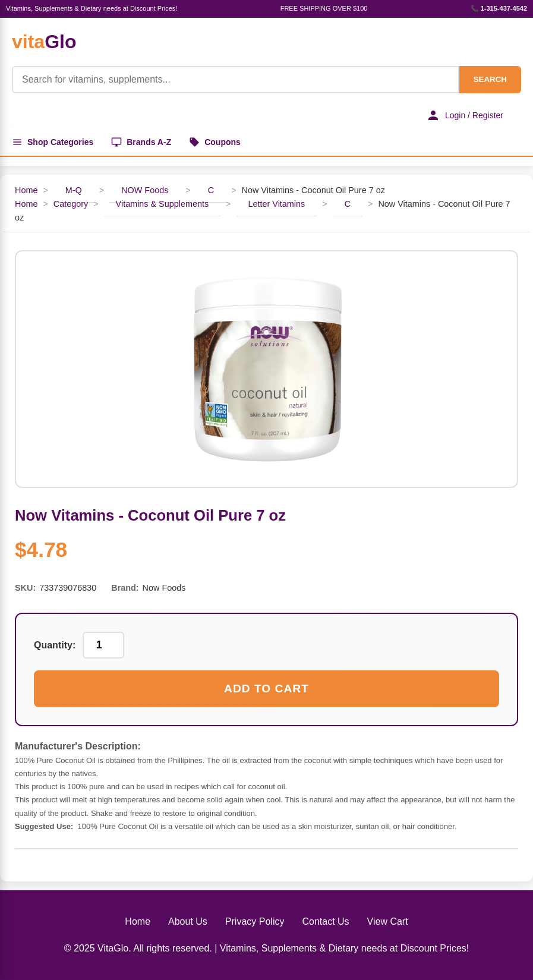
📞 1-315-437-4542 (499, 8)
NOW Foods (145, 190)
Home (26, 190)
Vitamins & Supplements (163, 204)
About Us (188, 921)
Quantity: (55, 645)
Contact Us (325, 921)
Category (71, 204)
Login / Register (465, 115)
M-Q (74, 190)
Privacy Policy (255, 921)
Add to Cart (266, 688)
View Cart (388, 921)
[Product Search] (236, 80)
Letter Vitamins (277, 204)
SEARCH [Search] (490, 79)
